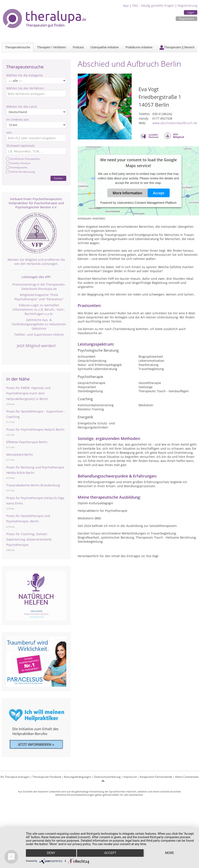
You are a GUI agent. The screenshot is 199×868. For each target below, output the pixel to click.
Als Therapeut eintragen (15, 777)
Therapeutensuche (18, 47)
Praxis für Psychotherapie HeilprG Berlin (35, 429)
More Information (127, 193)
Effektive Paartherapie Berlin (27, 442)
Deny (51, 853)
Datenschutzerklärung (107, 777)
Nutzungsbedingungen (77, 777)
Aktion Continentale (187, 777)
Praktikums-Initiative (139, 47)
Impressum (130, 777)
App (126, 6)
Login (191, 12)
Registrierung (187, 6)
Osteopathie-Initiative (105, 47)
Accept (159, 193)
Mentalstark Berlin (20, 455)
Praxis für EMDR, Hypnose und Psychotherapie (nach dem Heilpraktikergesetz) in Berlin (28, 393)
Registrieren (186, 19)
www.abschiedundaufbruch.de (175, 123)
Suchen (58, 178)
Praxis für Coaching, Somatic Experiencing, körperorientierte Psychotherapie (29, 539)
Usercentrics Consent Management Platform (147, 202)
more (170, 853)
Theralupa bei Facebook (47, 777)
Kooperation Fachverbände (156, 777)
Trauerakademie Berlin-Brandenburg (33, 485)
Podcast (78, 47)
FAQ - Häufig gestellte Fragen (153, 6)
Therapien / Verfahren (51, 47)
